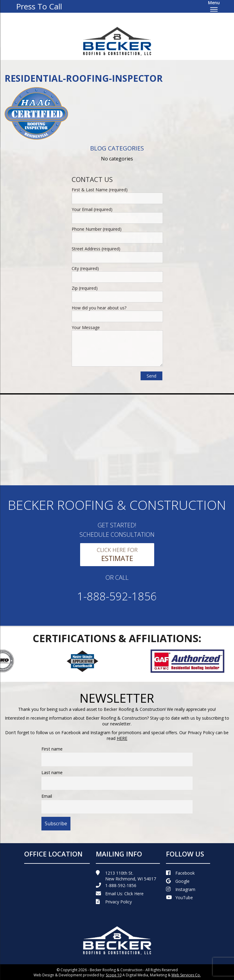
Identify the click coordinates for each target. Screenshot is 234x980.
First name (52, 749)
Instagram (181, 889)
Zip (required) (85, 288)
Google (178, 881)
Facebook (180, 873)
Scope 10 (114, 975)
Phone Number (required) (97, 229)
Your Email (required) (92, 209)
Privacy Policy (114, 902)
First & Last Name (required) (100, 190)
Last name (52, 772)
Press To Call (39, 6)
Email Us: (120, 894)
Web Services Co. (186, 975)
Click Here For (117, 555)
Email (47, 796)
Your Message (86, 327)
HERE (122, 738)
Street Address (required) (96, 249)
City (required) (85, 268)
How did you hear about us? (99, 308)
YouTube (179, 898)
